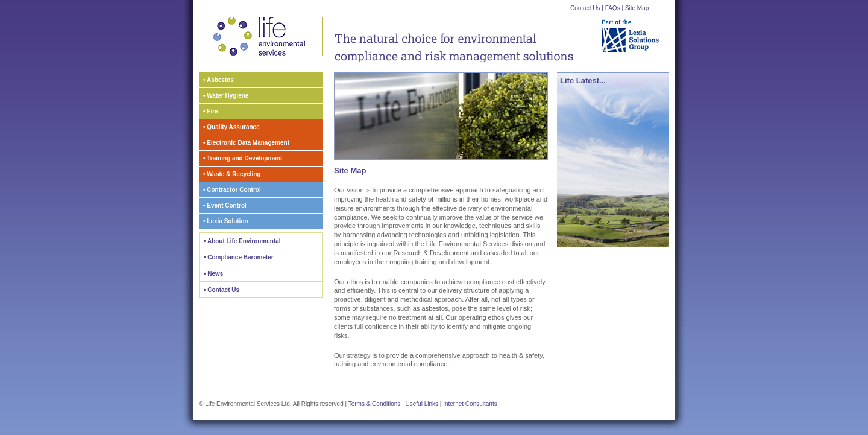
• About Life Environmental (242, 241)
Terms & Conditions (375, 404)
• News (213, 274)
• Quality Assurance (231, 127)
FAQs (613, 8)
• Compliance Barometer (239, 257)
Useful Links (422, 404)
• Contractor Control (232, 190)
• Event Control (225, 205)
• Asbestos (219, 80)
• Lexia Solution (226, 221)
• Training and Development (243, 158)
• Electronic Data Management (246, 143)
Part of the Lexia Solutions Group (634, 34)
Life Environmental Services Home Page (261, 36)
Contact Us (585, 8)
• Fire (211, 111)
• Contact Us (222, 290)
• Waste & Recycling (232, 174)
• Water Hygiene (226, 96)
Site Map (637, 8)
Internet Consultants (470, 404)
